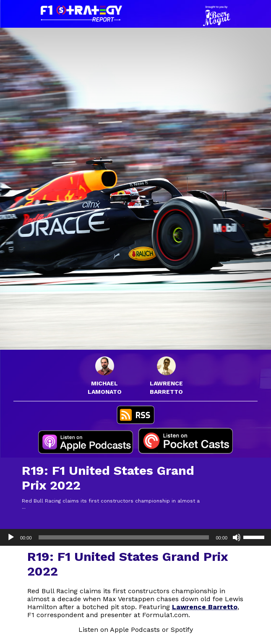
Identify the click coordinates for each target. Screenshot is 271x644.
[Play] (11, 537)
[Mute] (237, 537)
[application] (135, 537)
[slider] (124, 537)
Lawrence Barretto (205, 607)
